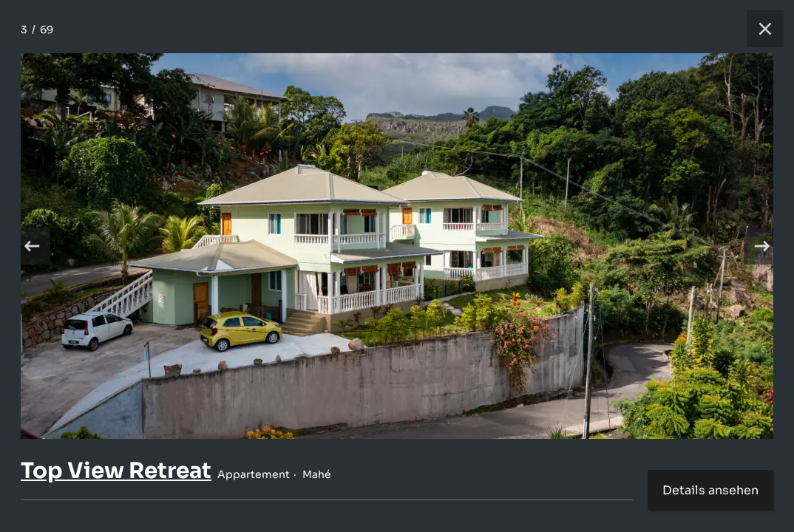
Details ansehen (710, 490)
